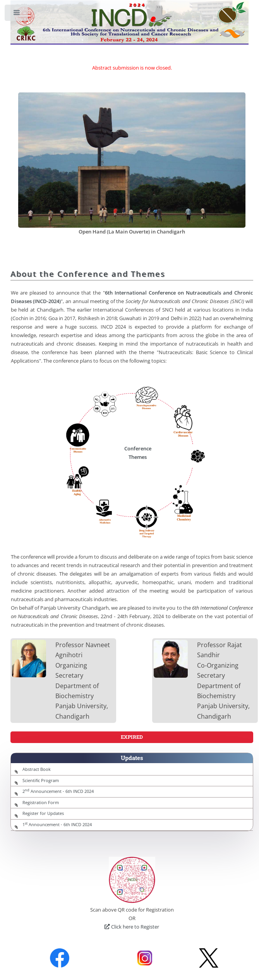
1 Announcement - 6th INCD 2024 (57, 825)
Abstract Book (37, 769)
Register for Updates (43, 813)
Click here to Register (132, 927)
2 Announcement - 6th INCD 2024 (58, 791)
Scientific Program (41, 781)
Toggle (17, 14)
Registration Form (41, 803)
